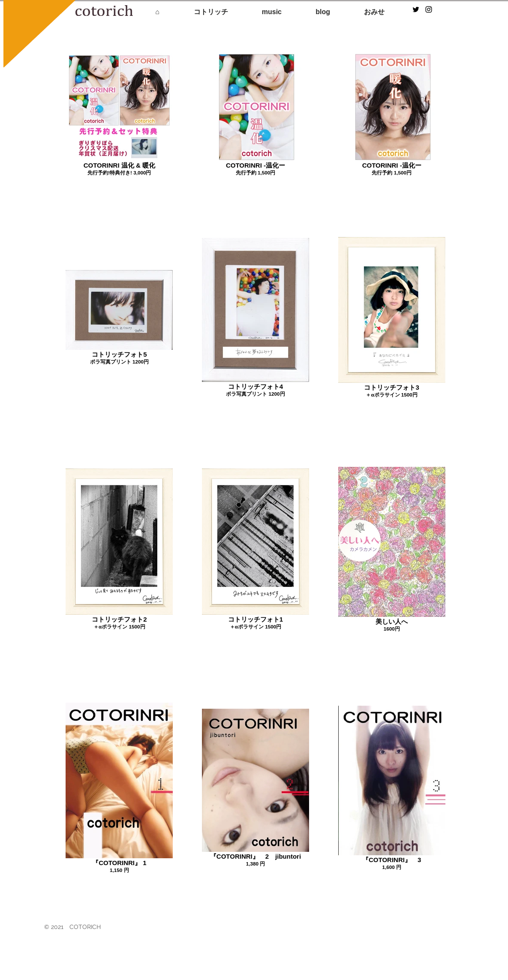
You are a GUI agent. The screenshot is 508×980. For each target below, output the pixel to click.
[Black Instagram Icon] (429, 9)
